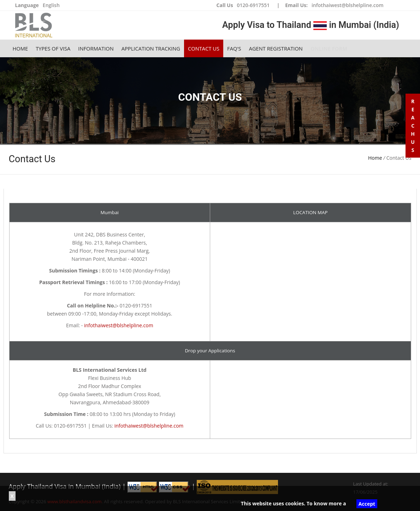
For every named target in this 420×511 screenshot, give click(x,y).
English (51, 5)
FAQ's (234, 48)
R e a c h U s (413, 126)
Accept (367, 504)
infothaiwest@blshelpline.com (348, 5)
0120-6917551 (253, 5)
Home (20, 48)
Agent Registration (276, 48)
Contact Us (204, 48)
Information (96, 48)
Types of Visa (53, 48)
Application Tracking (151, 48)
